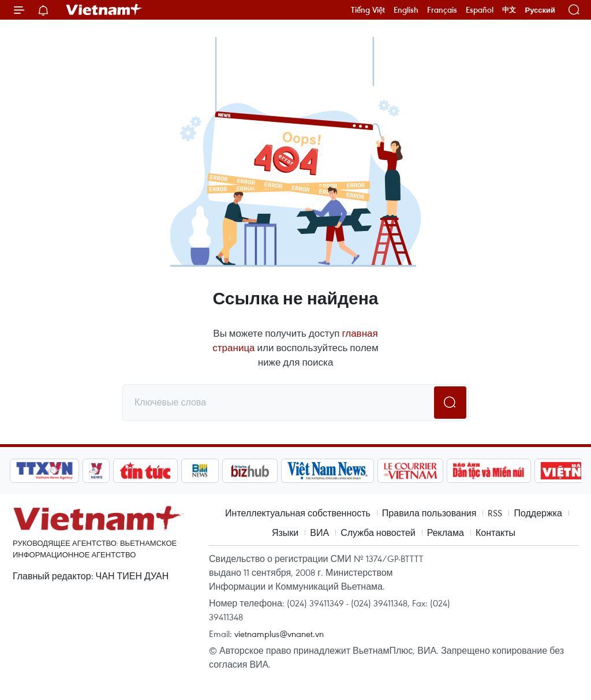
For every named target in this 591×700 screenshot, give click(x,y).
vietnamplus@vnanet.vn (279, 634)
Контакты (495, 533)
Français (442, 10)
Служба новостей (378, 533)
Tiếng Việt (368, 10)
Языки (285, 533)
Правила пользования (429, 513)
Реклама (446, 533)
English (406, 10)
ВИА (319, 533)
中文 (509, 10)
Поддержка (538, 513)
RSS (495, 513)
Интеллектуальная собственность (298, 513)
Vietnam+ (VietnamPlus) (104, 10)
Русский (540, 10)
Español (480, 10)
